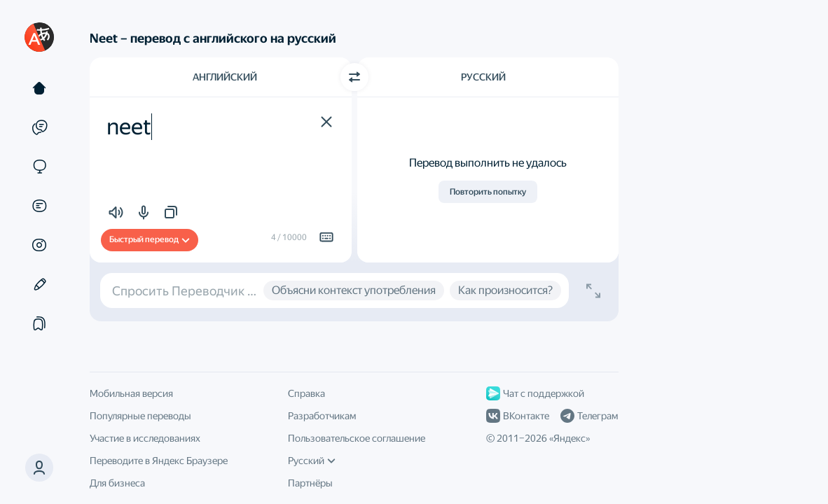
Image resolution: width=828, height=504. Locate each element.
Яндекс (570, 438)
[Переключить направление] (354, 77)
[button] (39, 468)
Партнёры (310, 483)
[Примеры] (39, 127)
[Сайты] (39, 167)
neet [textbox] (129, 127)
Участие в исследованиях (145, 438)
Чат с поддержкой (535, 393)
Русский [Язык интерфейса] (312, 461)
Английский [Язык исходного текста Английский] (225, 77)
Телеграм (589, 416)
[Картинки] (39, 245)
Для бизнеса (117, 483)
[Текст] (39, 88)
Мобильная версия (131, 393)
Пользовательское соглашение (357, 438)
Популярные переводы (140, 416)
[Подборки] (39, 323)
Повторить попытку (488, 192)
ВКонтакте (518, 416)
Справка (306, 393)
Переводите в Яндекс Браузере (159, 461)
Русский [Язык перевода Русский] (483, 77)
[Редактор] (39, 284)
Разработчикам (322, 416)
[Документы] (39, 206)
